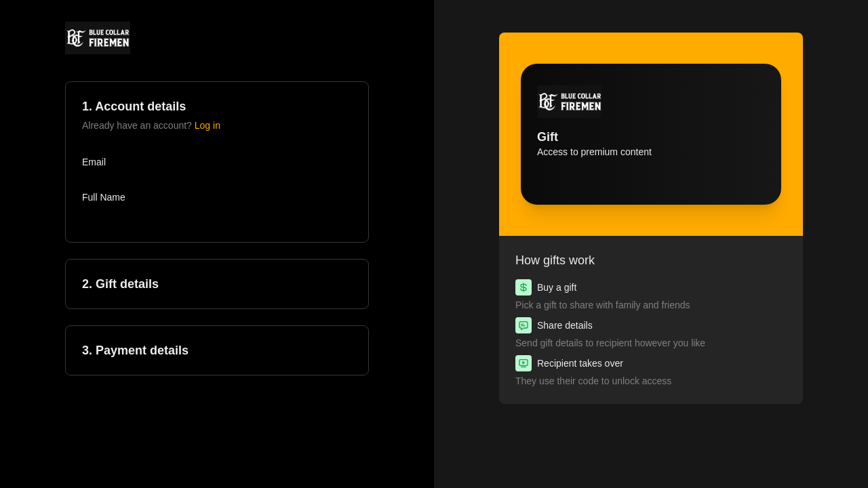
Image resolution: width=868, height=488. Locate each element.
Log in (208, 125)
